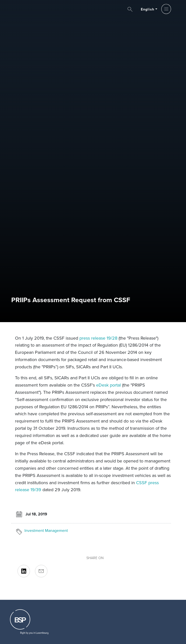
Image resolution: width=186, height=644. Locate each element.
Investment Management (46, 531)
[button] (166, 9)
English (148, 9)
